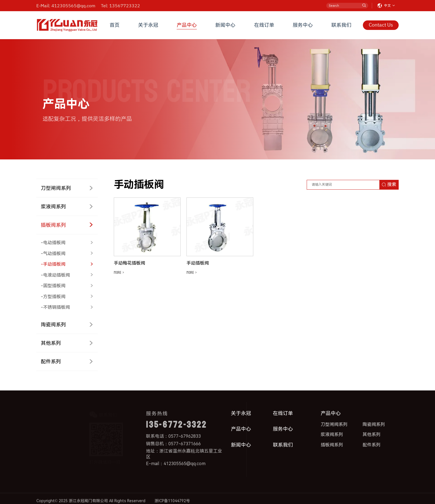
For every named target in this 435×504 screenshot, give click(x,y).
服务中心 (303, 25)
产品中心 (187, 25)
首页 (115, 25)
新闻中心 (225, 25)
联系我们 (341, 25)
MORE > (119, 273)
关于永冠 (148, 25)
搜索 (389, 184)
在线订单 (264, 25)
